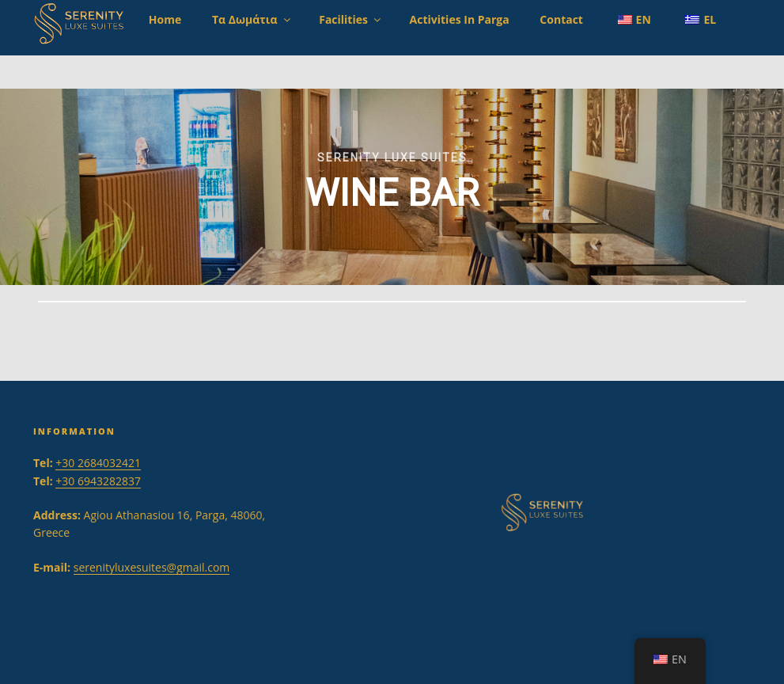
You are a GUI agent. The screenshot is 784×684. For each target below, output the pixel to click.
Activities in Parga (460, 19)
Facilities (351, 19)
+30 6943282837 (98, 481)
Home (165, 19)
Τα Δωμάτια (252, 19)
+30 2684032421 (98, 463)
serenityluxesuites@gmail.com (152, 567)
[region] (392, 187)
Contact (561, 19)
